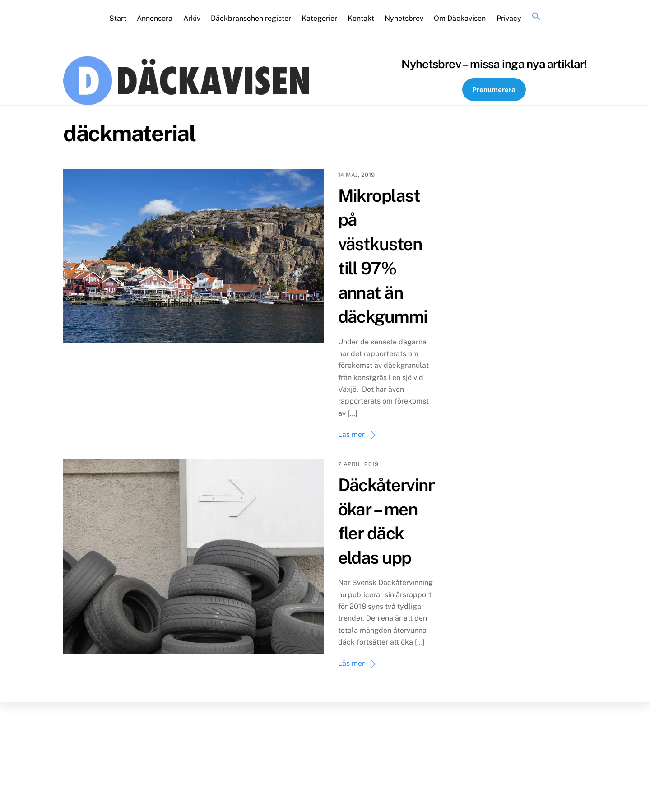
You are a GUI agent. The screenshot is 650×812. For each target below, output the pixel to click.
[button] (536, 17)
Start (118, 18)
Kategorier (319, 18)
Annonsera (155, 18)
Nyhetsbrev (404, 18)
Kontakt (361, 18)
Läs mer (351, 434)
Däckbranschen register (251, 18)
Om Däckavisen (460, 18)
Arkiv (192, 18)
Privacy (509, 18)
